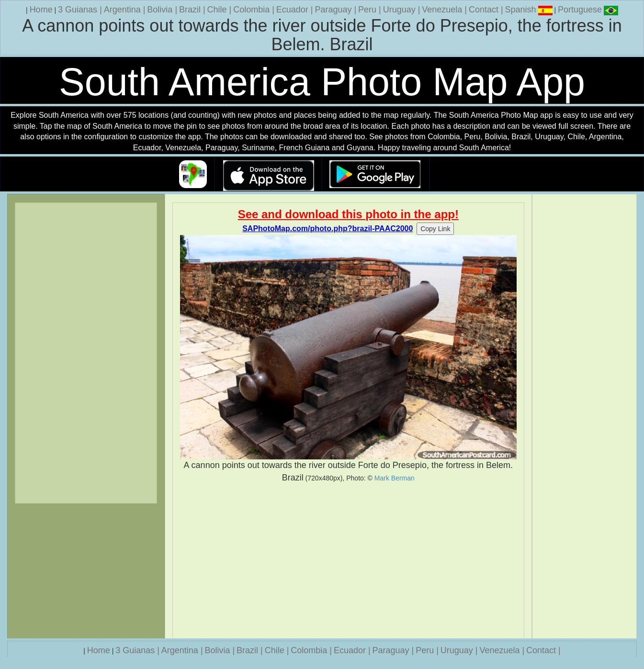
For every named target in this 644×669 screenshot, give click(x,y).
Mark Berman (395, 478)
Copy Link (435, 229)
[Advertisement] (348, 561)
